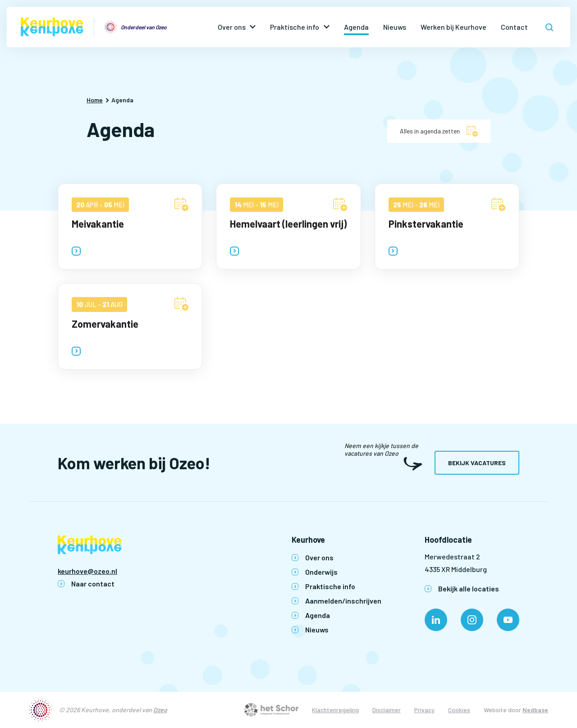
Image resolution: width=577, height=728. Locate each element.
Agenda (356, 27)
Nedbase (535, 710)
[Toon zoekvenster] (550, 27)
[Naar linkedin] (436, 620)
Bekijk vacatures (477, 463)
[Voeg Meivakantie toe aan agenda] (181, 204)
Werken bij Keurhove (453, 27)
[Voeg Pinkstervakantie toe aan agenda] (498, 204)
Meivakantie (98, 224)
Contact (514, 27)
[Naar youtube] (508, 620)
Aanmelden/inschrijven (343, 601)
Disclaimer (387, 710)
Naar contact (93, 584)
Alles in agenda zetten (430, 131)
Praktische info (295, 27)
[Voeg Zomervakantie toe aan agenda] (181, 304)
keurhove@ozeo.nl (87, 571)
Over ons (232, 27)
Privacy (424, 710)
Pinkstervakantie (426, 224)
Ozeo (160, 710)
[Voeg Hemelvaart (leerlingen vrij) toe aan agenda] (340, 204)
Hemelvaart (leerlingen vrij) (288, 224)
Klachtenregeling (335, 710)
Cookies (459, 710)
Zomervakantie (105, 324)
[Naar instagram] (472, 620)
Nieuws (395, 27)
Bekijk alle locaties (469, 588)
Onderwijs (321, 572)
